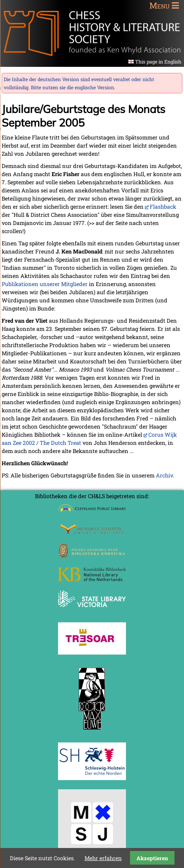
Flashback (163, 206)
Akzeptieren (152, 858)
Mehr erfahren (103, 858)
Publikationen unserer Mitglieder (45, 284)
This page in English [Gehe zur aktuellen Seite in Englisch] (158, 62)
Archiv (164, 475)
